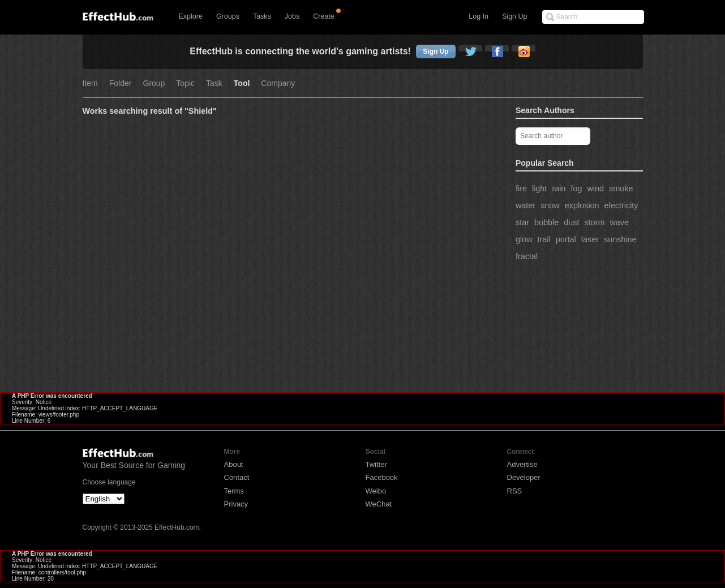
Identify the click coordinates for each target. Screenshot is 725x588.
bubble (546, 222)
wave (619, 222)
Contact (237, 477)
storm (594, 222)
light (539, 188)
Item (90, 83)
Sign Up (514, 16)
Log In (479, 16)
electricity (621, 205)
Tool (242, 83)
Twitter (376, 464)
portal (566, 239)
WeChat (379, 504)
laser (590, 239)
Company (278, 83)
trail (544, 239)
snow (550, 205)
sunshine (620, 239)
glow (524, 239)
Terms (234, 491)
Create (324, 16)
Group (154, 83)
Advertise (522, 464)
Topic (185, 83)
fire (521, 188)
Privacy (236, 504)
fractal (527, 256)
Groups (228, 16)
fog (576, 188)
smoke (621, 188)
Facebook (382, 477)
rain (559, 188)
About (234, 464)
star (522, 222)
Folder (121, 83)
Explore (191, 16)
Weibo (376, 491)
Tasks (262, 16)
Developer (524, 477)
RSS (515, 491)
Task (214, 83)
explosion (582, 205)
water (525, 205)
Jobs (292, 16)
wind (595, 188)
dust (571, 222)
